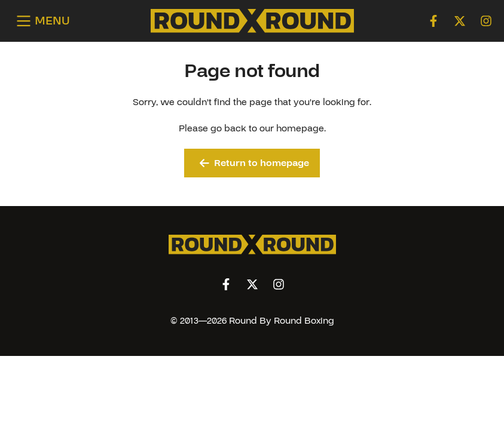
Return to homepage (254, 163)
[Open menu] (41, 21)
